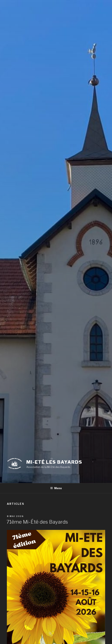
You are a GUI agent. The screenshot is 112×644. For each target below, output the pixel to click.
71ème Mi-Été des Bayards (37, 522)
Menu (56, 488)
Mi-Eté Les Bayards (54, 462)
